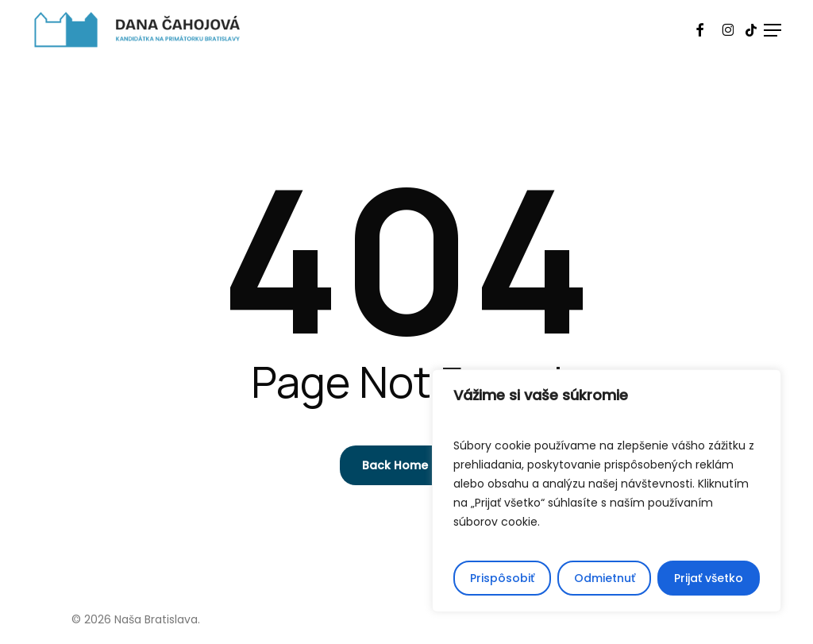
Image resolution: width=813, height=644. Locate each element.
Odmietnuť (605, 578)
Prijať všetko (709, 578)
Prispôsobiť (502, 578)
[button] (773, 30)
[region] (607, 491)
